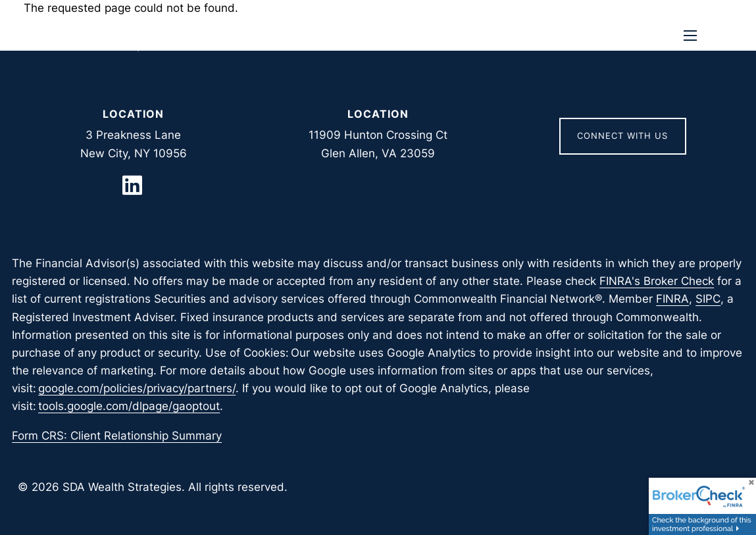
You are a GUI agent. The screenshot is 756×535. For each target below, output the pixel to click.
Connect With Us (622, 136)
